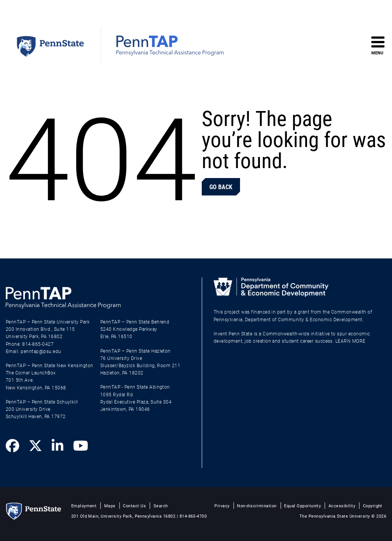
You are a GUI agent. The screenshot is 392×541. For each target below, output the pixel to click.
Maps (110, 506)
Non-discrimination (257, 506)
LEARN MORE (350, 341)
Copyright (373, 506)
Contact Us (134, 506)
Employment (84, 506)
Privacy (222, 506)
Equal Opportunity (302, 506)
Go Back (221, 187)
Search (161, 506)
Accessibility (342, 506)
